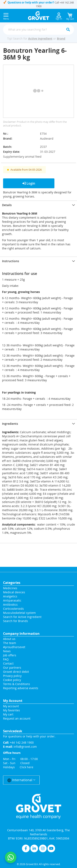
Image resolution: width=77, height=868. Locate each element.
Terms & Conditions (17, 684)
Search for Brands (16, 621)
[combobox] (38, 30)
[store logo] (38, 16)
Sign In (59, 16)
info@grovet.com (25, 747)
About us (9, 639)
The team (10, 643)
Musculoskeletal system (19, 613)
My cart (8, 714)
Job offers (10, 655)
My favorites (11, 710)
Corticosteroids (13, 609)
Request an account (17, 718)
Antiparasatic (12, 600)
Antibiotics (10, 604)
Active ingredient (40, 38)
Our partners (12, 668)
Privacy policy (12, 676)
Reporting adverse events (21, 688)
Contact (9, 663)
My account (11, 706)
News (7, 651)
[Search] (68, 30)
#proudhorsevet (14, 647)
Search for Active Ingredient (22, 617)
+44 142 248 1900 (22, 742)
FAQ (6, 659)
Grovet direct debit (16, 672)
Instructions (11, 261)
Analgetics (10, 596)
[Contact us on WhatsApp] (11, 857)
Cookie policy (12, 680)
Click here (26, 767)
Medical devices (14, 592)
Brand (61, 38)
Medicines (10, 588)
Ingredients (10, 424)
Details (7, 205)
